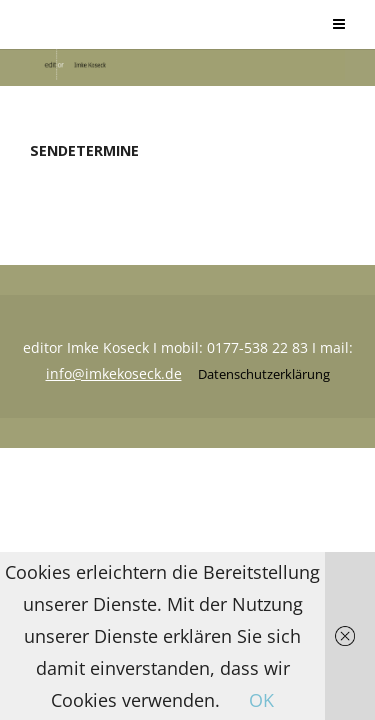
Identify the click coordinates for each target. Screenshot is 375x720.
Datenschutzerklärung (264, 374)
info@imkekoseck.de (114, 373)
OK (261, 700)
